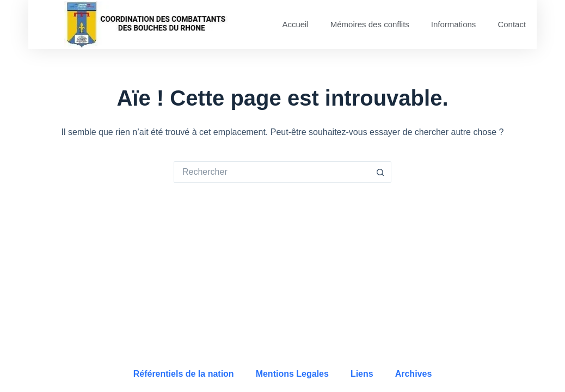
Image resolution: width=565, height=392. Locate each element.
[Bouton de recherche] (380, 172)
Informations (454, 24)
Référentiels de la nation (184, 374)
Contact (512, 24)
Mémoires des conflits (370, 24)
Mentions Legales (292, 374)
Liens (362, 374)
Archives (414, 374)
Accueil (295, 24)
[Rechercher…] (272, 172)
